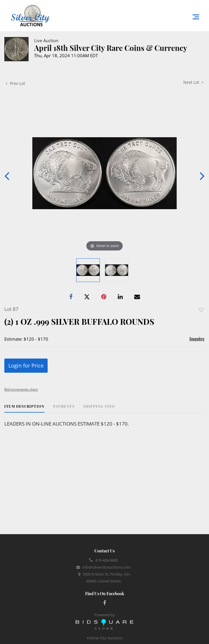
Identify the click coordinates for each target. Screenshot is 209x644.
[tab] (24, 408)
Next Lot (193, 82)
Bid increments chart (21, 389)
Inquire (197, 339)
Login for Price (26, 365)
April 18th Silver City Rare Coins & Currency (111, 48)
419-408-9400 (107, 560)
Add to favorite (201, 310)
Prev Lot (15, 83)
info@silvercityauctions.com (106, 567)
